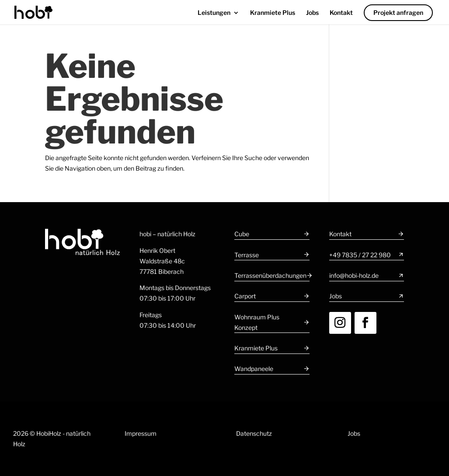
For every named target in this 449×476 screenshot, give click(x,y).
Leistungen (214, 13)
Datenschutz (254, 433)
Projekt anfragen (398, 12)
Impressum (141, 433)
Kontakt (341, 13)
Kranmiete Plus (273, 13)
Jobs (312, 13)
